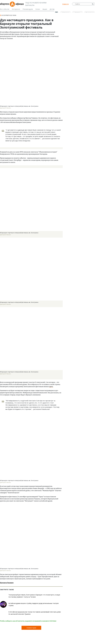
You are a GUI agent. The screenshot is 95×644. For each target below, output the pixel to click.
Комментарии (31, 628)
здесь (51, 387)
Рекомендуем (28, 9)
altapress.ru (5, 4)
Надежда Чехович (7, 583)
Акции (45, 9)
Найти (93, 4)
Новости (65, 4)
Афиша (17, 4)
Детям (52, 9)
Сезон (38, 9)
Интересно (16, 9)
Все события (5, 9)
